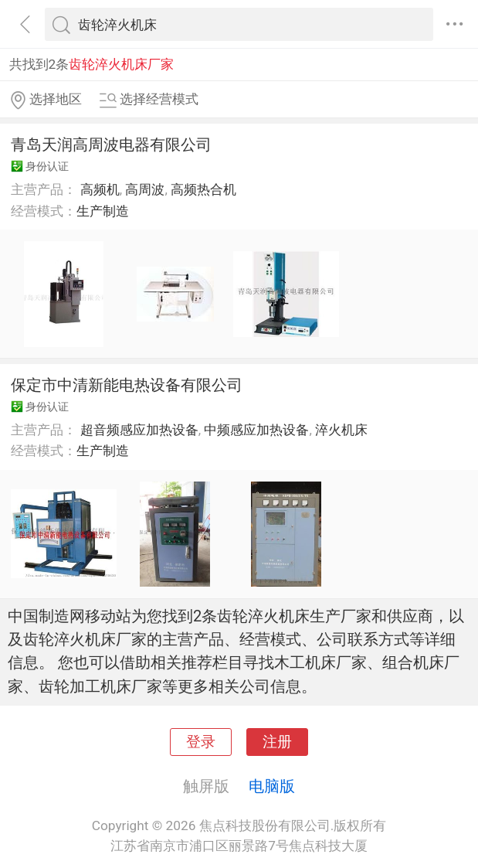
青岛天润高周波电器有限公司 (111, 145)
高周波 (145, 189)
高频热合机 (203, 189)
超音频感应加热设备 (139, 430)
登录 (201, 742)
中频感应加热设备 (256, 430)
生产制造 (103, 211)
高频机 (100, 189)
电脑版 (272, 786)
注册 (277, 742)
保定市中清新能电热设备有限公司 (127, 385)
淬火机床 (341, 430)
